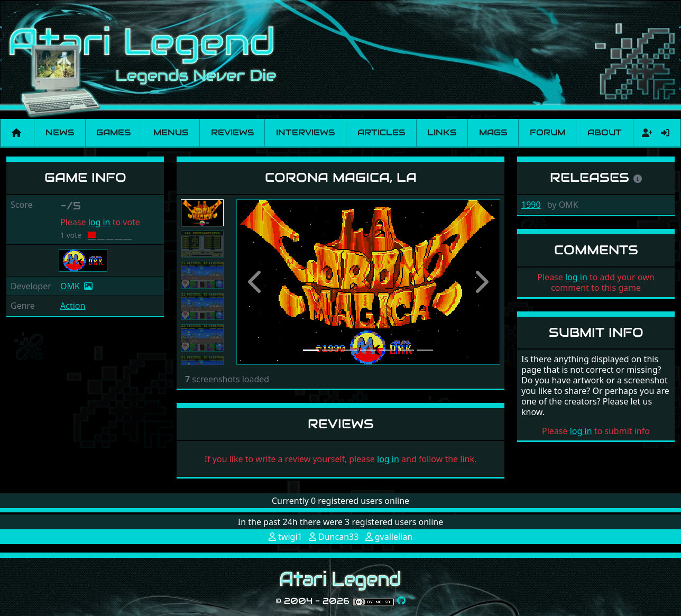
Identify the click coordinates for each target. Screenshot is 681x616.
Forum (547, 132)
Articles (381, 132)
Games (113, 132)
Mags (493, 132)
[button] (256, 282)
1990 (531, 205)
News (60, 132)
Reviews (232, 132)
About (605, 132)
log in (99, 222)
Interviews (305, 132)
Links (442, 132)
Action (73, 306)
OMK (70, 286)
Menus (171, 132)
